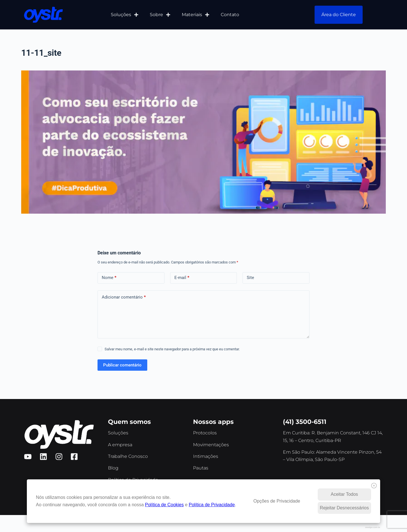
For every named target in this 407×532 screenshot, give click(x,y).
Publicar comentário (122, 365)
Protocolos (205, 433)
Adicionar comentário (124, 297)
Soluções (125, 15)
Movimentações (211, 445)
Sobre (160, 15)
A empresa (120, 445)
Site (250, 278)
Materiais (196, 15)
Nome (109, 278)
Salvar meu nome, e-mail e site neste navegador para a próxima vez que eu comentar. (172, 349)
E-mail (182, 278)
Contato (230, 15)
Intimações (206, 456)
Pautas (201, 468)
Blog (113, 468)
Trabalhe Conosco (128, 456)
